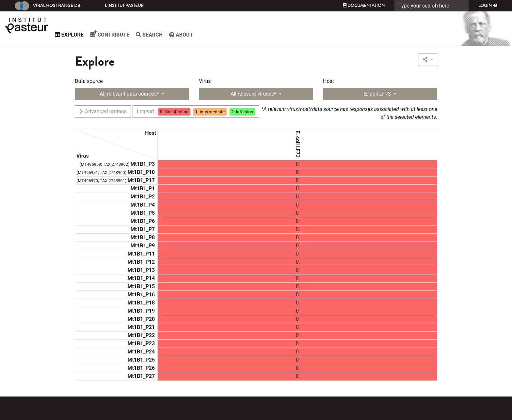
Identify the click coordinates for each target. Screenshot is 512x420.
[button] (428, 60)
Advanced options (103, 111)
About (194, 35)
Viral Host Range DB (48, 6)
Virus (205, 81)
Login (488, 6)
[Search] (432, 6)
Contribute (122, 34)
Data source (89, 81)
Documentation (364, 6)
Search (162, 35)
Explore (82, 35)
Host (328, 81)
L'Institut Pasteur (124, 6)
